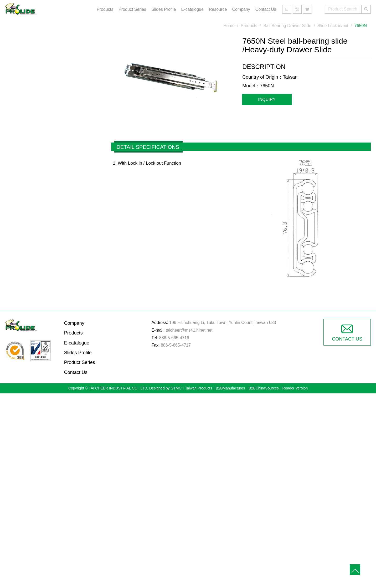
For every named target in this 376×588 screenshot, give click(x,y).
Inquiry (267, 100)
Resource (218, 9)
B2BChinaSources (264, 388)
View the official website (201, 465)
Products (105, 9)
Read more (165, 465)
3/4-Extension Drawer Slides (51, 119)
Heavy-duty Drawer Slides (48, 104)
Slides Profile (164, 9)
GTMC (176, 388)
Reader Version (295, 388)
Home (229, 26)
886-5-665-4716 (174, 338)
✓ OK (261, 584)
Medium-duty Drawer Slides (50, 88)
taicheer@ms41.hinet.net (189, 330)
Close (188, 397)
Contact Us (266, 9)
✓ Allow (188, 412)
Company (241, 9)
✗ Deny (188, 420)
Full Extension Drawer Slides (51, 134)
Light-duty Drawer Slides (47, 73)
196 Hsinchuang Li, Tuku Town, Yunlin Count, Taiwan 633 (223, 323)
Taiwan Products (199, 388)
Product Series (132, 9)
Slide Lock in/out (333, 26)
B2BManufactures (230, 388)
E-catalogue (192, 9)
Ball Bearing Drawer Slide (48, 57)
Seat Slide (32, 150)
